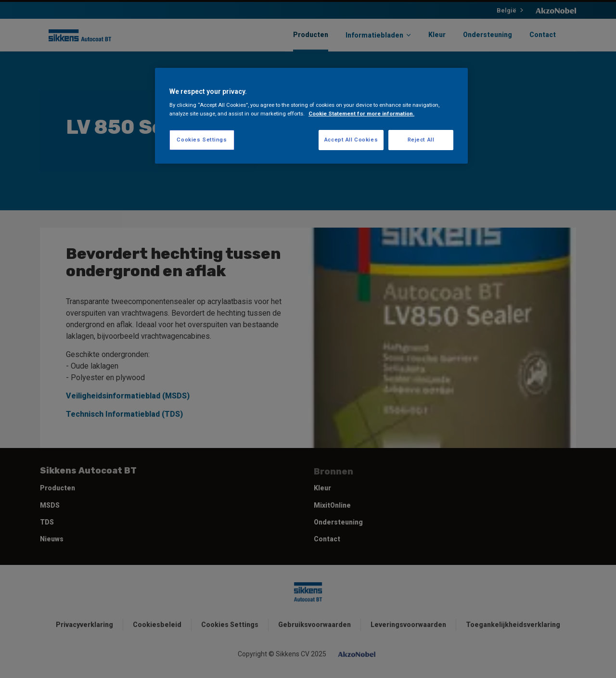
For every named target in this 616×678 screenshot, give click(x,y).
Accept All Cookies (351, 140)
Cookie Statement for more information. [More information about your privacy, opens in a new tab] (361, 114)
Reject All (421, 140)
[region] (311, 116)
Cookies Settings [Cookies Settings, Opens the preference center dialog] (202, 140)
